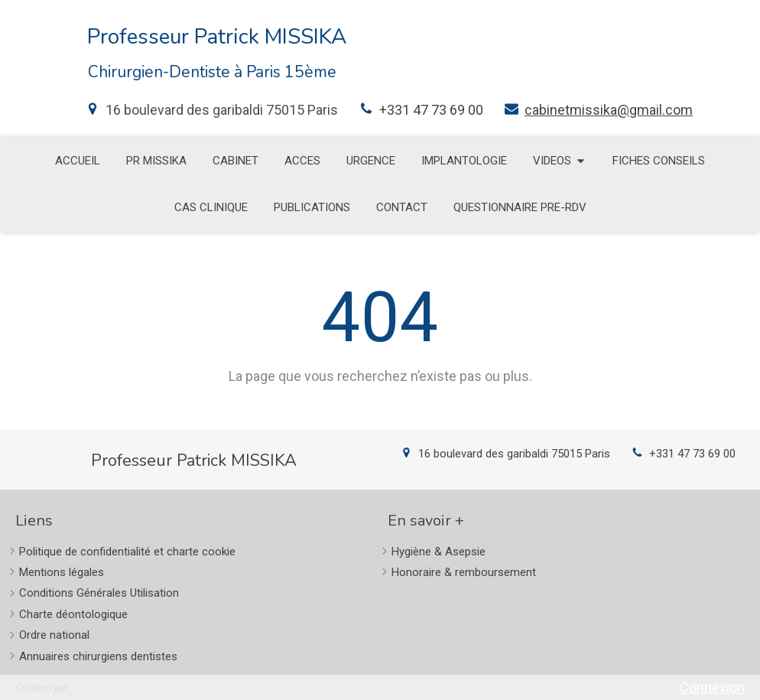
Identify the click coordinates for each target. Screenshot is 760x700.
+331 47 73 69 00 (431, 110)
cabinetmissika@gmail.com (609, 110)
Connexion (712, 687)
